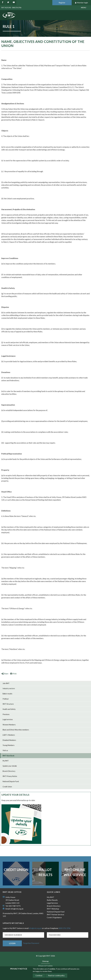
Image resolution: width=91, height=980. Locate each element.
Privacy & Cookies (45, 966)
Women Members (9, 725)
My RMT (6, 761)
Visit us (5, 750)
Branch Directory (9, 771)
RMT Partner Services (56, 914)
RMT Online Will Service (75, 872)
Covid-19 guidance (54, 917)
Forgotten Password (31, 943)
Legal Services (52, 903)
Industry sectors (9, 688)
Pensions (6, 714)
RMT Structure (8, 704)
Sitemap (45, 961)
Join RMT (6, 683)
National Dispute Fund (11, 781)
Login (12, 943)
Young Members (9, 745)
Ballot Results (45, 872)
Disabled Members (9, 740)
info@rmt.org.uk (17, 909)
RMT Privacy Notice (10, 776)
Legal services (8, 719)
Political (6, 699)
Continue (39, 976)
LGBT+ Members (9, 735)
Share (5, 674)
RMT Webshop (53, 909)
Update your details (10, 766)
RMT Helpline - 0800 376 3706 (11, 8)
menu (84, 8)
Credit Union (7, 787)
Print (13, 674)
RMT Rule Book (8, 756)
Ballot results (7, 694)
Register (62, 3)
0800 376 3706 (64, 928)
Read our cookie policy (56, 976)
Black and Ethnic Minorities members (16, 730)
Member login (81, 3)
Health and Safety (9, 709)
